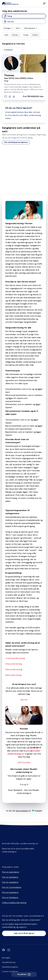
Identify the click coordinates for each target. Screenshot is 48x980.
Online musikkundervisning (14, 903)
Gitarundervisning (14, 664)
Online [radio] (35, 35)
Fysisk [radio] (26, 35)
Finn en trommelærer (12, 887)
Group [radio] (15, 35)
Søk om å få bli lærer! (24, 933)
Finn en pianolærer (11, 872)
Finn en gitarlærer (10, 877)
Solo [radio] (6, 35)
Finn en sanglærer (10, 882)
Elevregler (6, 958)
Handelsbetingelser (10, 967)
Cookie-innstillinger (10, 971)
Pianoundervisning (14, 669)
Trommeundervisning (15, 658)
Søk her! (24, 700)
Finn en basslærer (10, 892)
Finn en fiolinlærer (10, 898)
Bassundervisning (13, 675)
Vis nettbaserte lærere (16, 142)
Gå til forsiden (24, 762)
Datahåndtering (9, 962)
